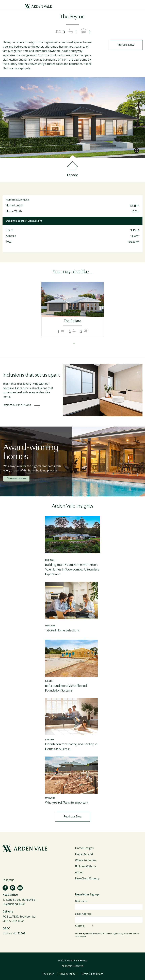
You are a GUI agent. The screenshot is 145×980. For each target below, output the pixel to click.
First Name (109, 905)
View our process (17, 478)
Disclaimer (48, 974)
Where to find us (86, 860)
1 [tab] (71, 343)
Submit (80, 926)
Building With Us (86, 866)
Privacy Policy (123, 934)
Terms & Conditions (92, 974)
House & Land (84, 854)
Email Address (109, 918)
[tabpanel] (72, 310)
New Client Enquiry (87, 878)
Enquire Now (126, 45)
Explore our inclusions (17, 405)
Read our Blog (73, 817)
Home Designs (84, 848)
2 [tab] (74, 343)
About (79, 872)
